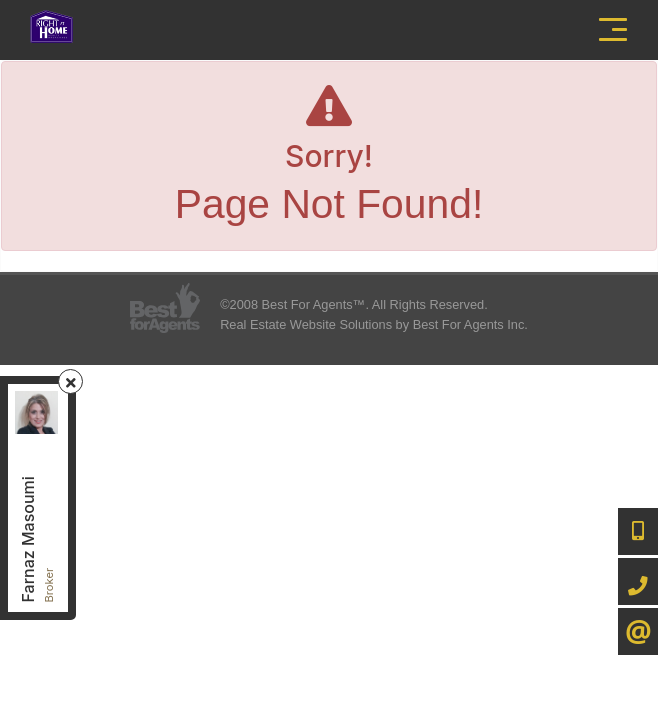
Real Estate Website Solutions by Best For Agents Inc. (374, 324)
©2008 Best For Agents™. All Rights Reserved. (354, 304)
